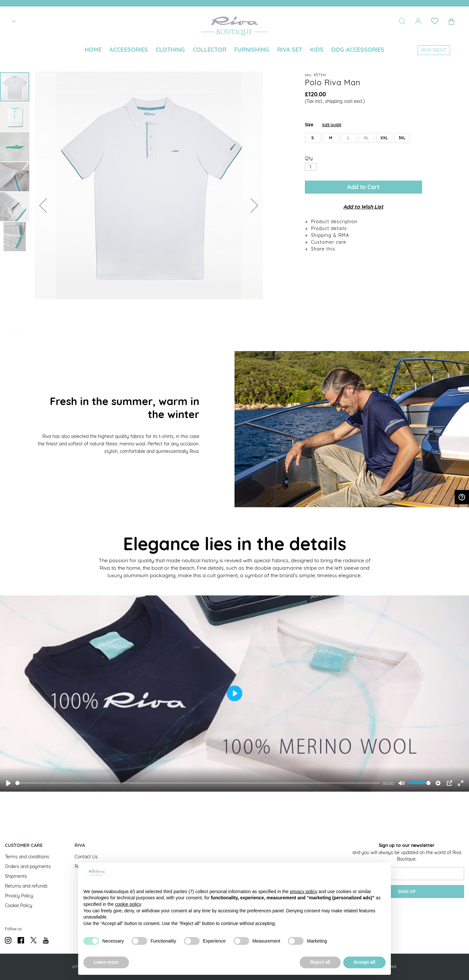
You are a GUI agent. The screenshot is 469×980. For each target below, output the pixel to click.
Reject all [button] (320, 962)
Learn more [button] (106, 962)
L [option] (348, 138)
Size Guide (332, 125)
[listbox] (363, 139)
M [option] (331, 138)
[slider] (198, 783)
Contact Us (86, 857)
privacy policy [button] (304, 892)
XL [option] (366, 138)
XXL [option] (384, 138)
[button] (43, 205)
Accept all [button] (364, 962)
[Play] (8, 783)
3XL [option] (402, 138)
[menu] (234, 50)
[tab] (363, 221)
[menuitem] (93, 50)
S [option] (313, 138)
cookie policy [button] (128, 904)
